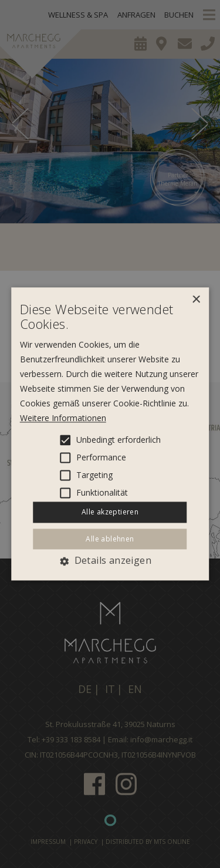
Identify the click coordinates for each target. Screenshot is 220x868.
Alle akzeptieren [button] (110, 512)
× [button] (196, 300)
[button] (110, 561)
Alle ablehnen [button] (110, 539)
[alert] (110, 434)
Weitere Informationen (63, 418)
